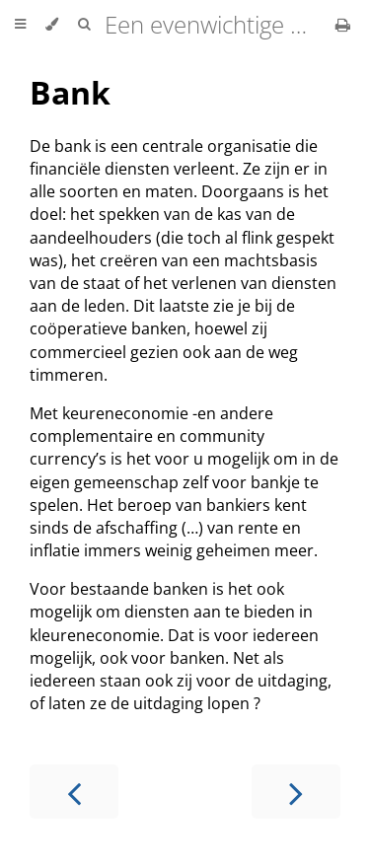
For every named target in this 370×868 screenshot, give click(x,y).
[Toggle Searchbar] (84, 25)
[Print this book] (343, 25)
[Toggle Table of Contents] (20, 25)
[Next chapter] (296, 792)
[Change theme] (52, 25)
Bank (70, 92)
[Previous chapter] (74, 792)
